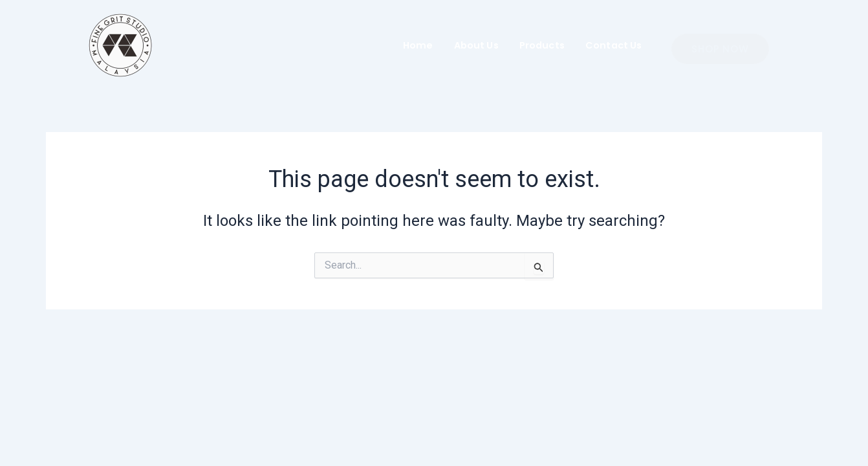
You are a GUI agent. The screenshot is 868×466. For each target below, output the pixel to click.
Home (418, 45)
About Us (476, 45)
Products (542, 45)
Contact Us (614, 45)
